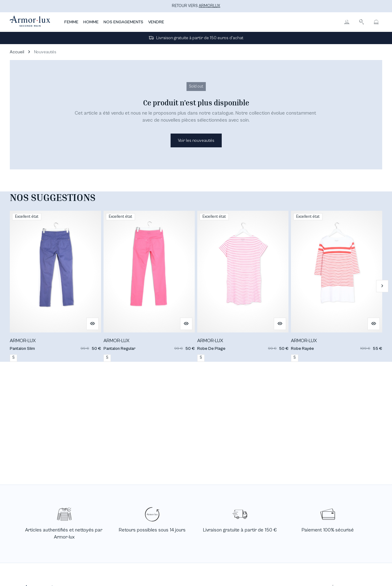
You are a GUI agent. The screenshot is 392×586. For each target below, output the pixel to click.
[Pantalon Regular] (149, 286)
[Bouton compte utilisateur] (347, 22)
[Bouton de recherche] (361, 22)
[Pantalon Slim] (55, 286)
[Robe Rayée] (337, 286)
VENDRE (156, 22)
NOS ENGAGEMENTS (123, 22)
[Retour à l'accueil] (30, 22)
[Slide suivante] (382, 286)
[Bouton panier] (376, 22)
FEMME (71, 22)
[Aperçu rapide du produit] (92, 324)
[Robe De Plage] (243, 286)
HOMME (91, 22)
